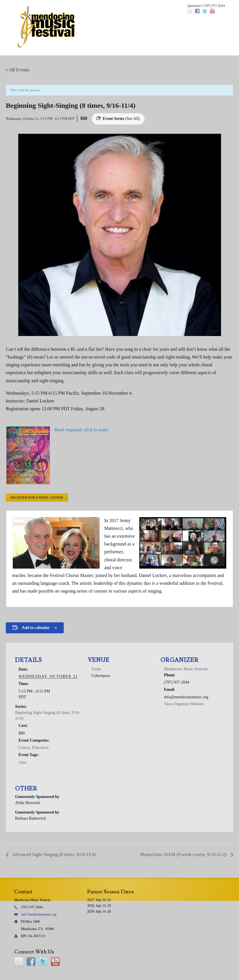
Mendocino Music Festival (186, 669)
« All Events (18, 70)
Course (24, 748)
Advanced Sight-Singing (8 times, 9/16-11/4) (54, 854)
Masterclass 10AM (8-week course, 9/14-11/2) (184, 854)
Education (40, 748)
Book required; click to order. (82, 430)
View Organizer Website (184, 704)
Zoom (96, 669)
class (22, 762)
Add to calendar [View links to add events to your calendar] (36, 628)
